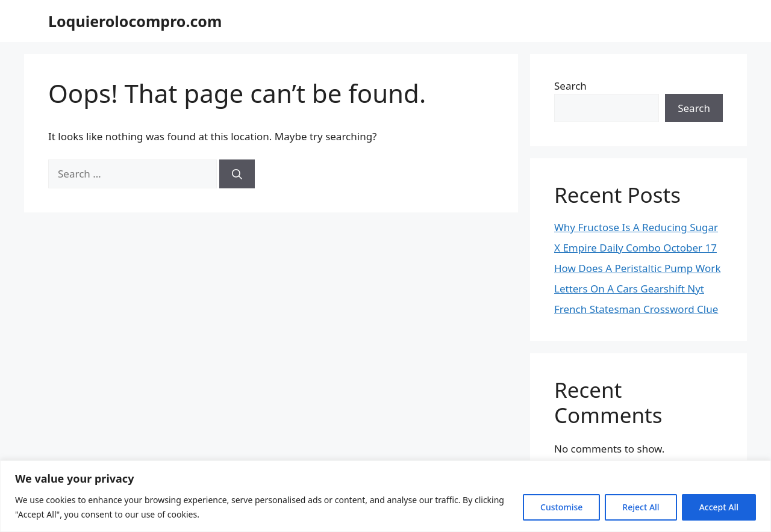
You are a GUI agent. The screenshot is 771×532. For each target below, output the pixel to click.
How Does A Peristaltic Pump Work (637, 268)
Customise (561, 507)
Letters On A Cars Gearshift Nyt (629, 289)
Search (570, 86)
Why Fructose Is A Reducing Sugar (636, 227)
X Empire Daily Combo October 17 (635, 248)
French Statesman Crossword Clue (636, 309)
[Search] (237, 174)
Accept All (719, 507)
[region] (385, 496)
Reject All (641, 507)
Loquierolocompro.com (135, 21)
